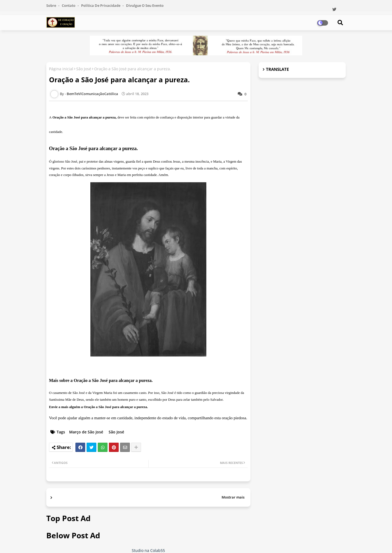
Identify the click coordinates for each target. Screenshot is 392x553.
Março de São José (86, 432)
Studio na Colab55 (148, 550)
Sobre (52, 5)
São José (84, 69)
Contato (69, 5)
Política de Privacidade (101, 5)
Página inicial (61, 69)
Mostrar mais (233, 497)
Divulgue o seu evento (145, 5)
